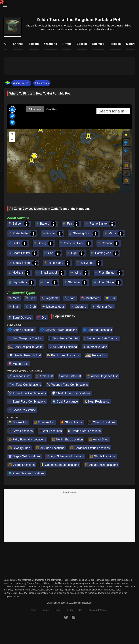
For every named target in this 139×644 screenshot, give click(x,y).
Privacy (69, 610)
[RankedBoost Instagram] (73, 617)
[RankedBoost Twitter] (66, 617)
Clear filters (52, 109)
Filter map (35, 109)
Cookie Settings (46, 590)
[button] (34, 156)
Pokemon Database (97, 610)
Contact (45, 610)
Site (80, 610)
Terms (57, 610)
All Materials (42, 83)
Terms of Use (31, 590)
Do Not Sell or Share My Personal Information (26, 593)
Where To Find (21, 83)
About (33, 610)
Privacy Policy (13, 590)
